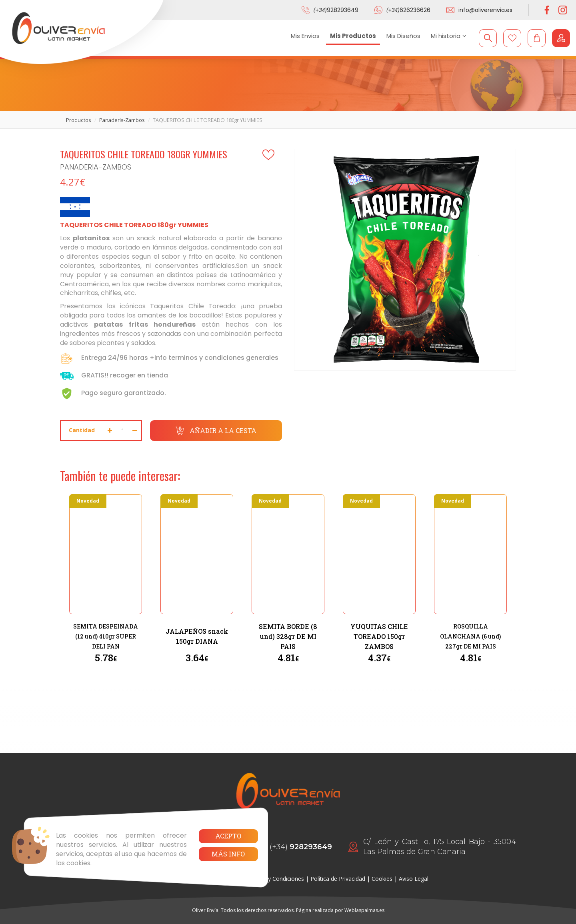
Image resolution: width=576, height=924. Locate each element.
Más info (228, 854)
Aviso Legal (414, 879)
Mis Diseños (403, 36)
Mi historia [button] (449, 36)
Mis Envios (305, 36)
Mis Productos (353, 36)
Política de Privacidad (338, 879)
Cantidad (82, 430)
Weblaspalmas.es (364, 910)
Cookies (382, 879)
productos (78, 120)
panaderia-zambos (122, 120)
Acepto (228, 836)
